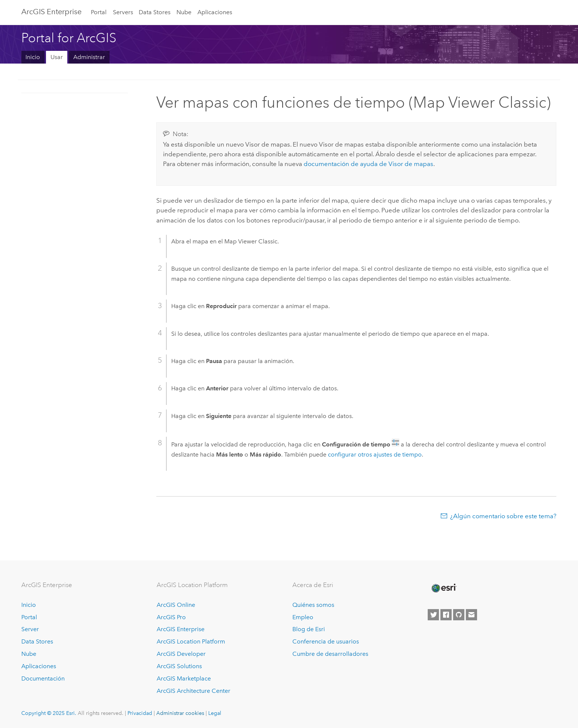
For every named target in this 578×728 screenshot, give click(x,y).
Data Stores (155, 12)
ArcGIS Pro (171, 617)
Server (30, 629)
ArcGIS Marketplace (184, 678)
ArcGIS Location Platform (191, 641)
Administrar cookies (180, 713)
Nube (184, 12)
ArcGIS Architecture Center (193, 691)
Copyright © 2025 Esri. (49, 713)
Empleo (303, 617)
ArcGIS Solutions (179, 666)
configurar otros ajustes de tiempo (375, 454)
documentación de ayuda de (368, 164)
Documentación (43, 678)
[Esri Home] (443, 588)
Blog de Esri (309, 629)
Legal (215, 713)
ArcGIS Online (176, 605)
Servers (123, 12)
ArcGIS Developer (181, 654)
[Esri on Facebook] (446, 615)
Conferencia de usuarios (326, 641)
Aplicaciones (215, 12)
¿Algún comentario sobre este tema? (503, 516)
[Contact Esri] (471, 615)
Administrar (89, 57)
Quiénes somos (313, 605)
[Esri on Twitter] (433, 615)
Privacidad (140, 713)
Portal (99, 12)
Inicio (33, 57)
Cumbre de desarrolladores (330, 654)
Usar (57, 57)
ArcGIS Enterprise (51, 12)
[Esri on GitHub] (459, 615)
